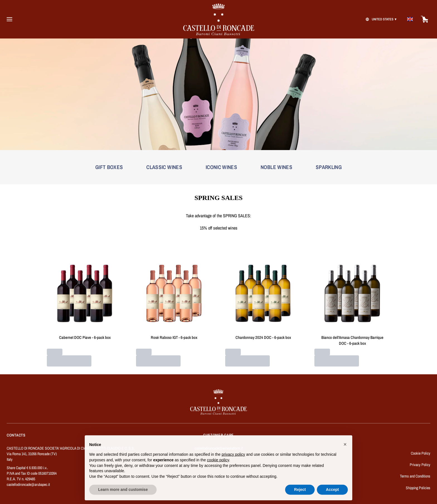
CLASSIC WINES (164, 167)
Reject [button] (300, 493)
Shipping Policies (418, 488)
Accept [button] (332, 493)
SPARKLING (329, 167)
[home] (219, 19)
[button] (345, 448)
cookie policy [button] (218, 464)
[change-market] (380, 19)
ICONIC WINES (221, 167)
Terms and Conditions (415, 476)
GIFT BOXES (109, 167)
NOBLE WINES (276, 167)
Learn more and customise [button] (123, 493)
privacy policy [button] (233, 458)
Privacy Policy (420, 465)
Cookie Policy (421, 453)
